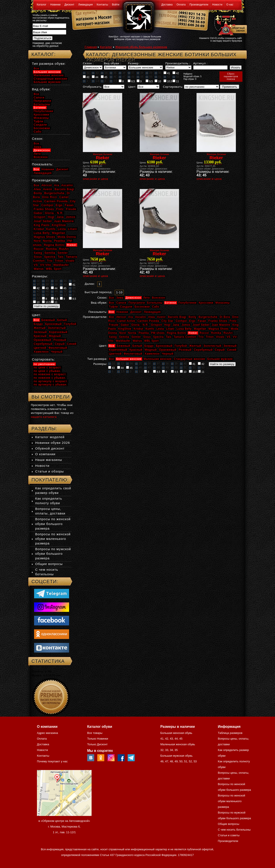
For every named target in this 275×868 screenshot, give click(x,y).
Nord (123, 333)
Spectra (158, 337)
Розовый (185, 350)
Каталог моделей (50, 437)
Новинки (55, 5)
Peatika (144, 333)
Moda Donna (67, 237)
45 (104, 77)
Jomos (186, 325)
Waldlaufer (123, 341)
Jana (176, 325)
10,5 (168, 81)
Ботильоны (155, 303)
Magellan (200, 329)
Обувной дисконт (50, 448)
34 (104, 73)
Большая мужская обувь (176, 756)
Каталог (42, 5)
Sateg (113, 337)
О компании (45, 454)
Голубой (181, 346)
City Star (167, 321)
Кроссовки (206, 303)
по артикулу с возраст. (51, 381)
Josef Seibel (201, 325)
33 (95, 73)
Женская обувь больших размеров (141, 47)
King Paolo (42, 225)
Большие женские (129, 359)
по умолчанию (44, 364)
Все (111, 298)
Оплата (181, 5)
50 (149, 77)
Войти (116, 5)
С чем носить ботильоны (234, 830)
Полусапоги (137, 303)
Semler (136, 337)
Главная (91, 47)
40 (158, 73)
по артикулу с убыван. (50, 384)
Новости (217, 5)
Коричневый (118, 350)
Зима (120, 298)
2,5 (113, 81)
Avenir (162, 317)
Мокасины (223, 303)
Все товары (95, 733)
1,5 (96, 81)
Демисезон (133, 298)
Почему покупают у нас (52, 761)
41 (167, 73)
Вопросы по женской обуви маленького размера (53, 539)
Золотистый (212, 346)
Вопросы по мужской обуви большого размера (53, 554)
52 (167, 77)
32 (86, 73)
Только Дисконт (97, 744)
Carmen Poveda (148, 321)
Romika (216, 333)
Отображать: (93, 87)
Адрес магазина (47, 733)
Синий (232, 350)
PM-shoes (158, 333)
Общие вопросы (49, 564)
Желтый (195, 346)
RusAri (228, 333)
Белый (137, 346)
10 (158, 81)
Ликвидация (86, 5)
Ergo (192, 321)
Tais (169, 337)
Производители (199, 5)
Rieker (193, 333)
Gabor (125, 325)
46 (113, 77)
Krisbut (138, 329)
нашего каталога (44, 417)
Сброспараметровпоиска (231, 76)
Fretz (233, 321)
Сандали (126, 307)
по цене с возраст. (48, 367)
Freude (114, 325)
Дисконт (69, 5)
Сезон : (88, 63)
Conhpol (181, 321)
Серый (220, 350)
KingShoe (125, 329)
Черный (168, 354)
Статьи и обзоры (50, 471)
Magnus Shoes (219, 329)
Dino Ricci (50, 197)
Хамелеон (152, 354)
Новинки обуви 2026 (53, 443)
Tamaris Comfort (185, 337)
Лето (146, 298)
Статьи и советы (229, 835)
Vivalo (220, 337)
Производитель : (178, 63)
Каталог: (44, 54)
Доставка (167, 5)
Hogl (167, 325)
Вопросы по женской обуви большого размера (53, 524)
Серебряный (203, 350)
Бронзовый (164, 346)
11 (176, 81)
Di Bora (225, 317)
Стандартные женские (189, 359)
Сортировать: (173, 87)
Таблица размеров (230, 733)
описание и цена (95, 179)
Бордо (149, 346)
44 (95, 77)
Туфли (113, 307)
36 (122, 73)
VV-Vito (45, 265)
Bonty (192, 317)
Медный (151, 350)
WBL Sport (152, 341)
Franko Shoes (218, 321)
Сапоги (121, 303)
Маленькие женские (158, 359)
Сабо (156, 307)
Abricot (121, 317)
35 (113, 73)
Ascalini (140, 317)
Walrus (137, 341)
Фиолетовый (133, 354)
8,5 (131, 81)
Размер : (134, 63)
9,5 (149, 81)
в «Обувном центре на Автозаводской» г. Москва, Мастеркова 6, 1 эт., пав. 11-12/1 (64, 827)
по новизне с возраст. (50, 374)
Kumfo (150, 329)
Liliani (170, 329)
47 (122, 77)
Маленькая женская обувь (178, 744)
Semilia (124, 337)
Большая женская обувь (176, 733)
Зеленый (230, 346)
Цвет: (132, 87)
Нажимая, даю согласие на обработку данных (47, 45)
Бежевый (124, 346)
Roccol (204, 333)
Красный (136, 350)
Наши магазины (49, 460)
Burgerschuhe (208, 317)
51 (158, 77)
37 (131, 73)
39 (149, 73)
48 (131, 77)
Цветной (115, 354)
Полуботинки (187, 303)
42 (176, 73)
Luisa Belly (184, 329)
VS (229, 337)
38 (140, 73)
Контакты (102, 5)
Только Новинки (98, 739)
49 (140, 77)
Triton (210, 337)
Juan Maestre (221, 325)
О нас (230, 5)
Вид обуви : (112, 63)
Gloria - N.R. (140, 325)
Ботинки (171, 303)
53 (176, 77)
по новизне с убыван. (50, 378)
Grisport (157, 325)
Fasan (202, 321)
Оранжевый (168, 350)
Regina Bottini (177, 333)
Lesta (160, 329)
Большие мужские (220, 359)
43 (86, 77)
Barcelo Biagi (177, 317)
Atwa (152, 317)
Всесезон (158, 298)
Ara (131, 317)
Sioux (147, 337)
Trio (201, 337)
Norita (132, 333)
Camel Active (126, 321)
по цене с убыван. (47, 371)
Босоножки (142, 307)
